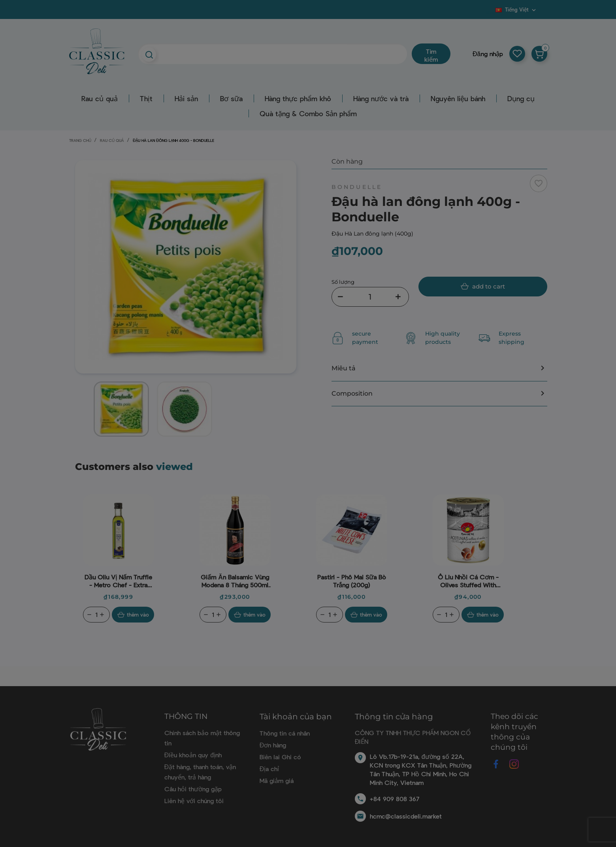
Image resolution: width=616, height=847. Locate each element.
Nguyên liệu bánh (458, 98)
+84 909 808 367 (395, 799)
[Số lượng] (370, 297)
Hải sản (186, 98)
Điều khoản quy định (193, 755)
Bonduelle (357, 187)
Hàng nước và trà (381, 98)
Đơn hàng (273, 745)
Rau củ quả (100, 98)
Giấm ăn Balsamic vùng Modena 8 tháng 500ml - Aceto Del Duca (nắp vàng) (235, 581)
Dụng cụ (521, 98)
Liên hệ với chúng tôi (194, 801)
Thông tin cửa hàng (394, 717)
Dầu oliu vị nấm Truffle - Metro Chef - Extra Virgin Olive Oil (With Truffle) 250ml (118, 581)
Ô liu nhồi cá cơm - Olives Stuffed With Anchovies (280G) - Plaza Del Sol (468, 581)
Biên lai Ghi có (280, 757)
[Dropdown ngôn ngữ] (516, 9)
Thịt (146, 98)
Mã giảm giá (277, 780)
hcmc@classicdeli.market (406, 816)
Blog (491, 12)
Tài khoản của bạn (296, 717)
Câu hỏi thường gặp (193, 789)
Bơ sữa (231, 98)
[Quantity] (96, 615)
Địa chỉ (269, 769)
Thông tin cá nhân (285, 733)
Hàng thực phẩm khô (298, 98)
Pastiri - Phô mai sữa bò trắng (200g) (352, 581)
